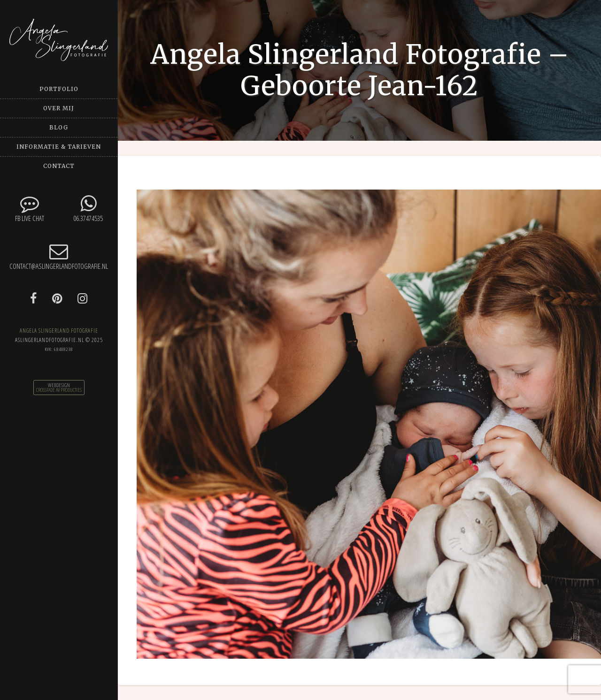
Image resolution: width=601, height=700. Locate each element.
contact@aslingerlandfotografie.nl (59, 256)
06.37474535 (88, 209)
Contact (59, 166)
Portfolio (59, 89)
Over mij (59, 108)
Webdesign (59, 385)
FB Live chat (29, 209)
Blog (59, 127)
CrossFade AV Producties (59, 390)
